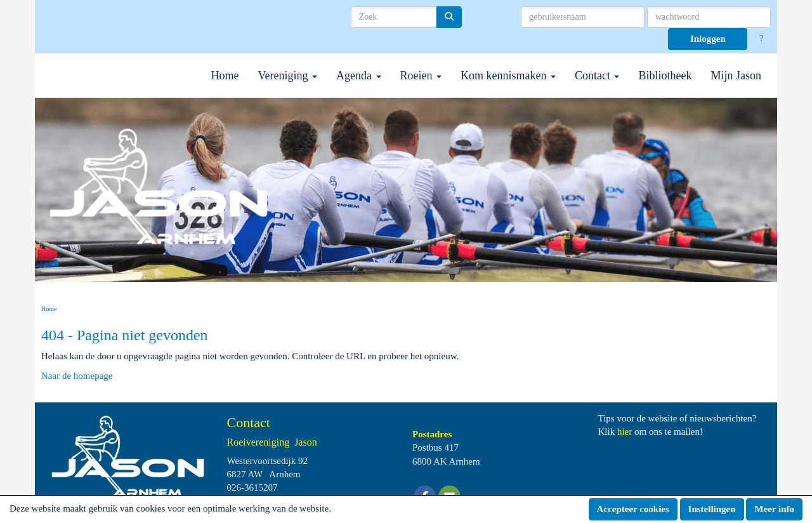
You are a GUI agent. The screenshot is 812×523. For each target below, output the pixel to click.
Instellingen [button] (712, 509)
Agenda (358, 76)
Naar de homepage (77, 376)
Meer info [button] (774, 509)
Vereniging (288, 76)
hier (625, 432)
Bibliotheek (665, 76)
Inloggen (708, 39)
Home (225, 76)
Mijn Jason (736, 76)
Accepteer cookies (633, 509)
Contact (597, 76)
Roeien (421, 76)
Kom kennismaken (508, 76)
